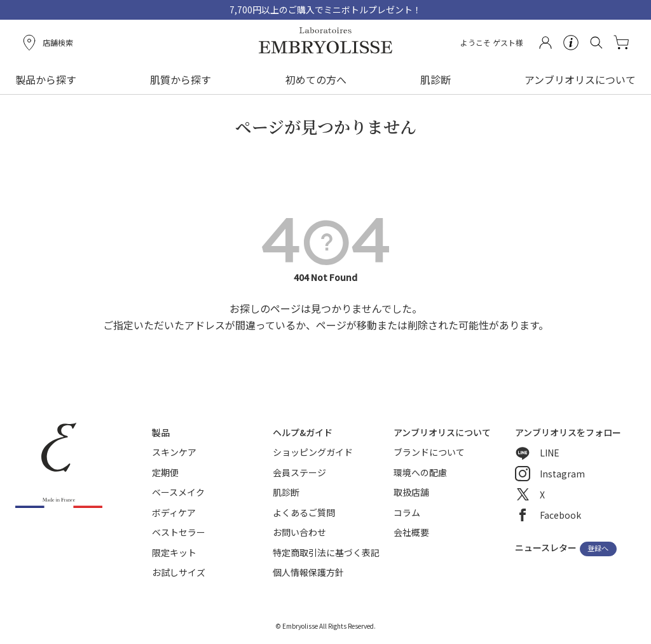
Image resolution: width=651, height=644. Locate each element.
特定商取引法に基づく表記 (326, 552)
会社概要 (411, 532)
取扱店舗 (411, 492)
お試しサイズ (179, 572)
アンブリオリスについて (580, 79)
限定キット (174, 552)
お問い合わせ (299, 532)
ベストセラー (179, 532)
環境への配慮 (420, 472)
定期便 (165, 472)
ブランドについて (429, 452)
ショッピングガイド (313, 452)
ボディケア (174, 512)
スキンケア (174, 452)
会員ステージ (299, 472)
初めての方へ (316, 79)
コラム (407, 512)
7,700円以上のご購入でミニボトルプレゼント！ (325, 10)
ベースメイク (178, 492)
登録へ (598, 549)
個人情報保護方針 (308, 572)
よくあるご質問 (304, 512)
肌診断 (435, 79)
